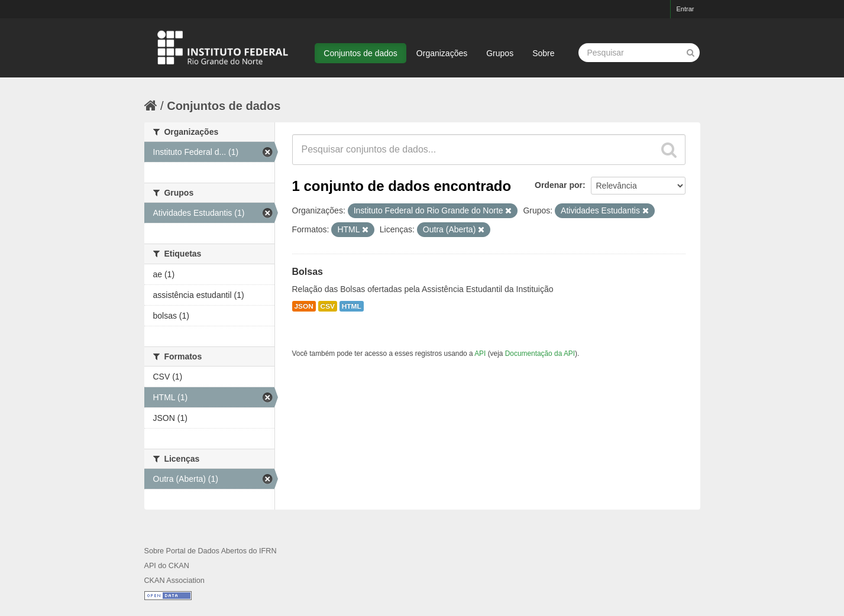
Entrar (685, 9)
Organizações (442, 53)
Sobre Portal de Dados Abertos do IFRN (211, 551)
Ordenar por (559, 185)
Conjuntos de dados (360, 53)
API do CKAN (167, 566)
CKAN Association (174, 581)
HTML (352, 306)
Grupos (500, 53)
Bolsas (308, 272)
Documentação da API (540, 354)
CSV (328, 306)
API (480, 354)
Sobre (543, 53)
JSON (304, 306)
